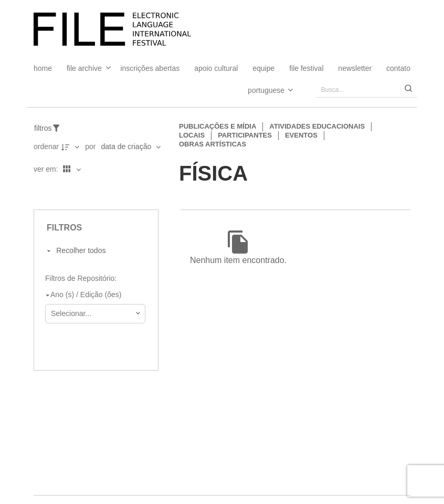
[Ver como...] (36, 192)
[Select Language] (260, 90)
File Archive (84, 68)
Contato (398, 68)
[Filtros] (53, 128)
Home (43, 68)
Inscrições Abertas (150, 68)
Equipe (263, 68)
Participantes (245, 135)
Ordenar (46, 146)
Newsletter (355, 68)
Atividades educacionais (317, 126)
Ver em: (47, 169)
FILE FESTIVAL (306, 68)
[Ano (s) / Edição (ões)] (93, 295)
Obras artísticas (213, 144)
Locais (192, 135)
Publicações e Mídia (218, 126)
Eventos (301, 135)
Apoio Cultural (216, 68)
